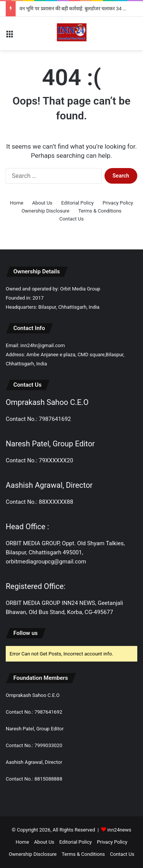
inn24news (120, 830)
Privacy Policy (118, 203)
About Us (42, 203)
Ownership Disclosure (45, 211)
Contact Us (72, 219)
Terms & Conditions (100, 211)
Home (17, 203)
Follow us (26, 633)
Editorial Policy (78, 203)
